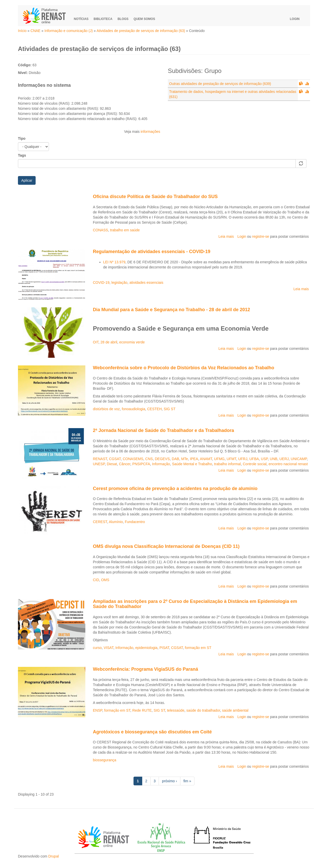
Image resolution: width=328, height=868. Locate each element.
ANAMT (206, 459)
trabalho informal (227, 464)
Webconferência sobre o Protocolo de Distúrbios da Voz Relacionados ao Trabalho (184, 368)
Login (295, 19)
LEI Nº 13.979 (114, 262)
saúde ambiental (235, 710)
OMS (105, 580)
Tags (22, 155)
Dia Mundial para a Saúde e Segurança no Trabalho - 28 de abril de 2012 (172, 310)
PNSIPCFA (141, 464)
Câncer (125, 464)
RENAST (100, 459)
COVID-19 (101, 283)
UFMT (231, 459)
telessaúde (176, 710)
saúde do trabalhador (203, 710)
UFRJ (243, 459)
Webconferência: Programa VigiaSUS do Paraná (146, 669)
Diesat (112, 464)
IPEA (194, 459)
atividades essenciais (146, 283)
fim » (187, 781)
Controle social (255, 464)
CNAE (35, 31)
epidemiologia (146, 648)
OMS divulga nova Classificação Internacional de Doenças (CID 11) (166, 546)
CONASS (101, 230)
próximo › (169, 781)
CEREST (100, 522)
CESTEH (154, 409)
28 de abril (109, 342)
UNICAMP (299, 459)
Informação (161, 464)
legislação (119, 283)
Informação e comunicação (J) (69, 31)
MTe (184, 459)
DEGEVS (162, 459)
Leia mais (226, 236)
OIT (96, 342)
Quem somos (144, 19)
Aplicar (27, 180)
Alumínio (116, 522)
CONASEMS (133, 459)
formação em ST (198, 648)
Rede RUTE (142, 710)
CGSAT (115, 459)
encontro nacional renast (288, 464)
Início (22, 31)
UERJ (284, 459)
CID (96, 580)
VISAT (109, 648)
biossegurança (105, 760)
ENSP (98, 710)
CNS (149, 459)
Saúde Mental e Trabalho (192, 464)
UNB (274, 459)
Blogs (123, 19)
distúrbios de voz (106, 409)
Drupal (53, 856)
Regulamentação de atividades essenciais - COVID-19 (152, 252)
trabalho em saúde (125, 230)
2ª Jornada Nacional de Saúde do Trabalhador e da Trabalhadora (164, 430)
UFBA (254, 459)
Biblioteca (103, 19)
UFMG (219, 459)
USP (264, 459)
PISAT (164, 648)
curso (97, 648)
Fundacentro (135, 522)
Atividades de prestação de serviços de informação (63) (141, 31)
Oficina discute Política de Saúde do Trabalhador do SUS (155, 197)
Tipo (22, 138)
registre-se (261, 236)
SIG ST (170, 409)
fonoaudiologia (133, 409)
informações (150, 132)
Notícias (81, 19)
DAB (175, 459)
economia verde (132, 342)
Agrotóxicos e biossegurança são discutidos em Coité (152, 732)
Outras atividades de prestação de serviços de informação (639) (220, 84)
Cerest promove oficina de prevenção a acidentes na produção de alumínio (175, 489)
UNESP (99, 464)
